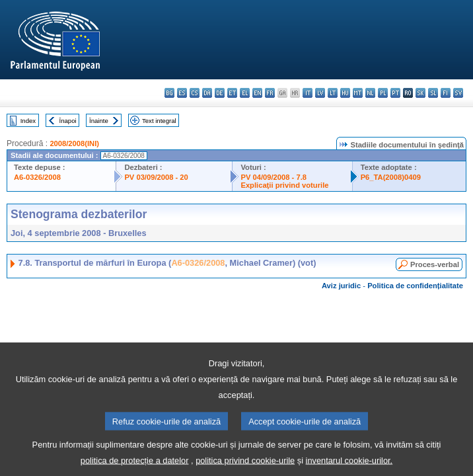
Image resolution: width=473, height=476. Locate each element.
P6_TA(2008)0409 (391, 177)
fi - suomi (446, 93)
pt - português (395, 93)
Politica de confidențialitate (415, 286)
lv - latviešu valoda (320, 93)
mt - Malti (358, 93)
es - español (182, 93)
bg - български (169, 93)
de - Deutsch (220, 93)
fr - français (270, 93)
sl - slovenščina (433, 93)
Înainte (99, 121)
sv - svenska (458, 93)
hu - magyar (345, 93)
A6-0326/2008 (37, 177)
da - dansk (207, 93)
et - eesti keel (232, 93)
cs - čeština (195, 93)
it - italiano (308, 93)
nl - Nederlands (370, 93)
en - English (257, 93)
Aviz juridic (341, 286)
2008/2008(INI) (74, 143)
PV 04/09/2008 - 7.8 (273, 177)
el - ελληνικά (245, 93)
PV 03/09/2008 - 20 (156, 177)
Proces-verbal (435, 264)
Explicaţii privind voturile (284, 185)
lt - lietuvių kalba (333, 93)
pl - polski (383, 93)
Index (28, 121)
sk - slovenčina (420, 93)
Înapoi (68, 121)
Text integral (159, 121)
